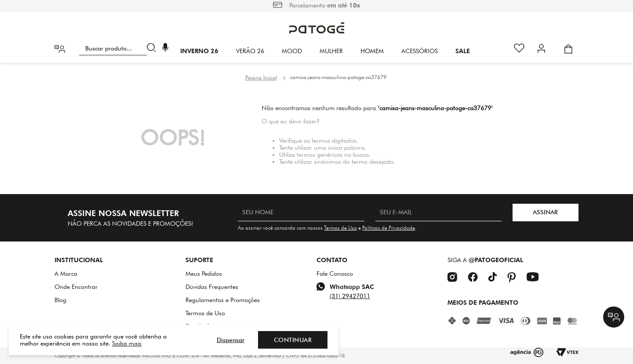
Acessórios (420, 51)
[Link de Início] (261, 78)
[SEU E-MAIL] (438, 213)
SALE (463, 51)
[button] (165, 49)
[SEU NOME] (301, 213)
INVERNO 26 (199, 51)
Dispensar (231, 340)
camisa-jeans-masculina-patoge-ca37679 (338, 77)
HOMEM (372, 51)
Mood (292, 51)
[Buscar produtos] (153, 48)
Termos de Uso (340, 228)
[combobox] (119, 48)
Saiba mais (127, 343)
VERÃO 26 (250, 51)
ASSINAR (545, 212)
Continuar (293, 340)
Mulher (331, 51)
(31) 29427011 (350, 296)
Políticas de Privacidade (389, 228)
